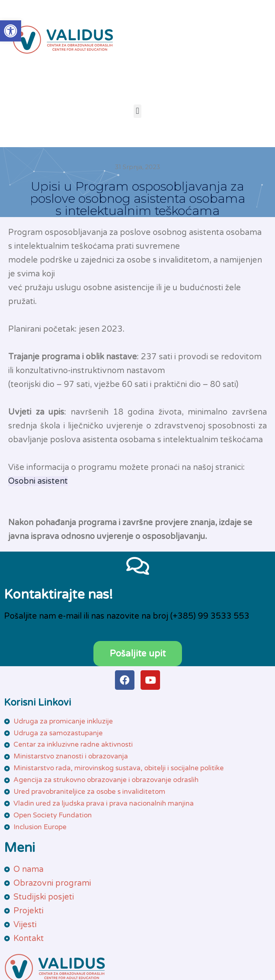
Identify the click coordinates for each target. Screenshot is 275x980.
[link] (11, 31)
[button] (137, 111)
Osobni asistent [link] (38, 481)
